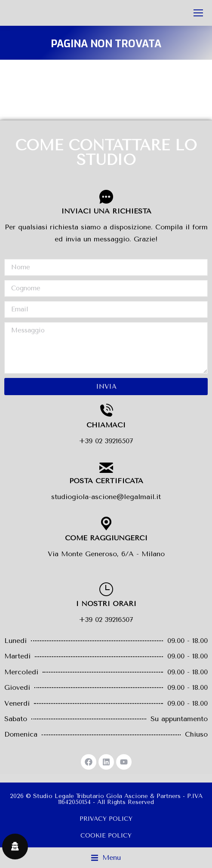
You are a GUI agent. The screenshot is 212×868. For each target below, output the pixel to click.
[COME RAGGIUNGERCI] (106, 524)
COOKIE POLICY (106, 836)
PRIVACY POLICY (106, 819)
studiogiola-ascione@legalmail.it (106, 497)
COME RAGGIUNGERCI (106, 538)
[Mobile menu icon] (198, 13)
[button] (106, 858)
